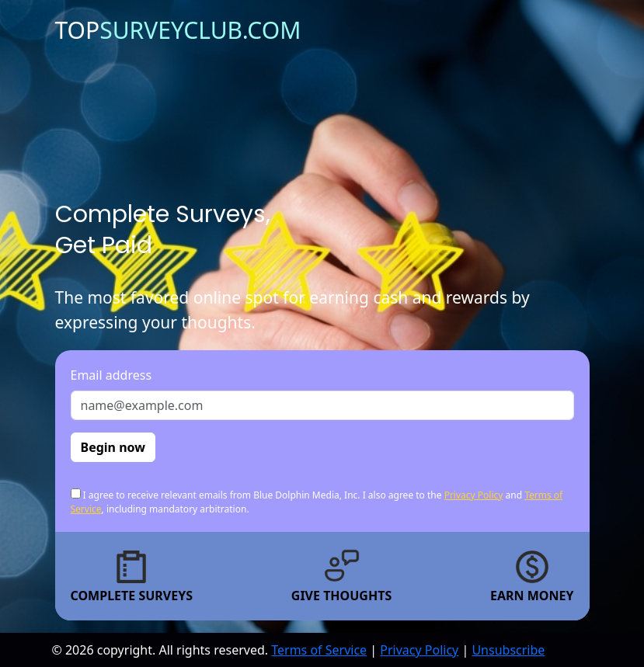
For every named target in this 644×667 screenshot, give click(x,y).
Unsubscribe (508, 650)
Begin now (113, 447)
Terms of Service (319, 650)
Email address (111, 375)
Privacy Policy (474, 495)
